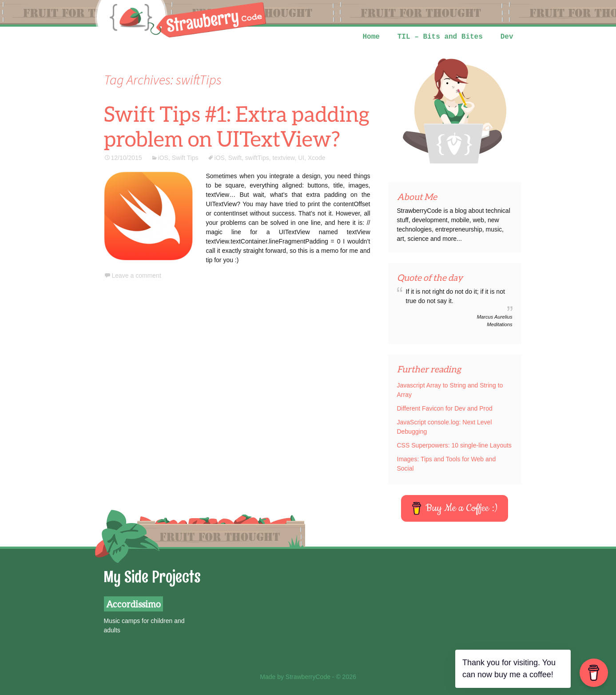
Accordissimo (133, 604)
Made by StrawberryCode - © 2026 (308, 677)
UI (301, 158)
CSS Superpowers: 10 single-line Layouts (454, 445)
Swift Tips (185, 158)
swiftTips (257, 158)
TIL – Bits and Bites (440, 37)
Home (371, 37)
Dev (507, 37)
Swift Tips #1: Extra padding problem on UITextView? (237, 126)
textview (284, 158)
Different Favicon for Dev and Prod (445, 408)
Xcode (317, 158)
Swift (235, 158)
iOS (163, 158)
